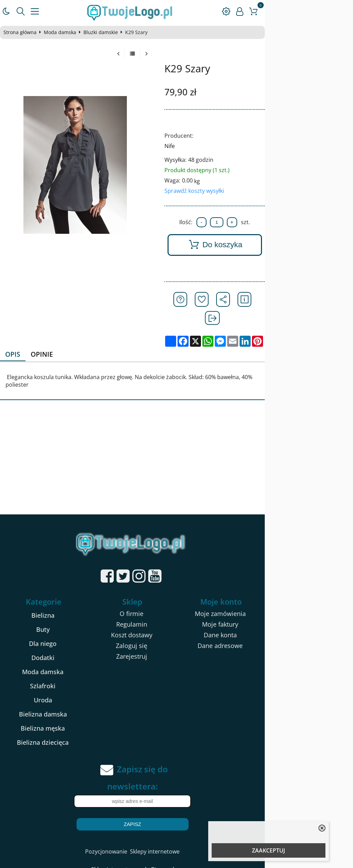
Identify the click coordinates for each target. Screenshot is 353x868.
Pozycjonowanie (150, 826)
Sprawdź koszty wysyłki (246, 191)
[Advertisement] (176, 438)
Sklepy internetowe (199, 826)
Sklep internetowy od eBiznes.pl (177, 844)
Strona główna (27, 32)
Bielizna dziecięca (62, 717)
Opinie (53, 336)
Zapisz (176, 799)
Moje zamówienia (289, 588)
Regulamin (175, 599)
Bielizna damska (62, 689)
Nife (221, 146)
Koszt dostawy (175, 610)
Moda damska (67, 32)
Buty (62, 604)
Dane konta (289, 610)
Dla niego (62, 618)
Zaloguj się (176, 620)
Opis (21, 336)
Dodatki (62, 632)
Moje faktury (289, 599)
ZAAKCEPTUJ (269, 850)
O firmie (176, 588)
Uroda (62, 675)
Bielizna (62, 590)
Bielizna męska (62, 703)
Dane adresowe (289, 620)
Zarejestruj (175, 631)
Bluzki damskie (108, 32)
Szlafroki (62, 661)
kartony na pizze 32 (69, 856)
